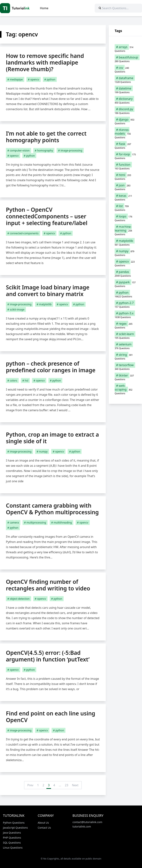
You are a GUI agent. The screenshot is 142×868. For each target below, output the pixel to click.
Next (75, 785)
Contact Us (44, 828)
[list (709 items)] (125, 208)
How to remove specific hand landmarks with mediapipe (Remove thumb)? (45, 62)
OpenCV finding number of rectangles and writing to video (48, 585)
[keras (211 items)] (125, 197)
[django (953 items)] (125, 121)
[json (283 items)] (125, 187)
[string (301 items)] (125, 357)
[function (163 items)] (125, 166)
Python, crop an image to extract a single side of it (52, 438)
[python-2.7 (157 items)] (125, 305)
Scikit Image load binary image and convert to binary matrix (48, 291)
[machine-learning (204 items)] (125, 230)
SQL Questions (12, 843)
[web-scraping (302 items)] (125, 389)
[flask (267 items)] (125, 146)
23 (67, 785)
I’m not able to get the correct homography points (46, 137)
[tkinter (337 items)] (125, 377)
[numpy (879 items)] (125, 253)
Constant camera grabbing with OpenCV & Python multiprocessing (52, 509)
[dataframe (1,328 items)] (125, 80)
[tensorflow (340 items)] (125, 367)
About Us (43, 823)
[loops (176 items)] (125, 218)
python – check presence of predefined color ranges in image (51, 367)
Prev (30, 785)
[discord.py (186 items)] (125, 111)
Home (44, 8)
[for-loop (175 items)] (125, 156)
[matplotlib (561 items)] (125, 243)
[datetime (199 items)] (125, 90)
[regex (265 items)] (125, 325)
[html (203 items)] (125, 177)
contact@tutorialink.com (87, 822)
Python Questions (14, 823)
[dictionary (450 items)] (125, 101)
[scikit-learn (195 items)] (125, 336)
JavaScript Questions (15, 828)
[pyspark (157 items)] (125, 284)
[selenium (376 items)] (125, 346)
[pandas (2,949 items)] (125, 274)
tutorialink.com (82, 826)
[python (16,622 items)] (125, 294)
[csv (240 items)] (125, 70)
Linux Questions (13, 848)
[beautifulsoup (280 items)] (125, 59)
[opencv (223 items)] (125, 263)
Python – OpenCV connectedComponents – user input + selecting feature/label (47, 216)
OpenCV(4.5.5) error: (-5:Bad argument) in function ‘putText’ (48, 656)
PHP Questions (12, 838)
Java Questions (12, 833)
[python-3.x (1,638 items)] (125, 315)
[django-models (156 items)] (125, 134)
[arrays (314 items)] (125, 49)
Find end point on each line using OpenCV (51, 717)
